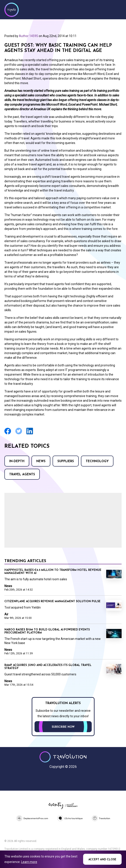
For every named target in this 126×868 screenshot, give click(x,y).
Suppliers (66, 461)
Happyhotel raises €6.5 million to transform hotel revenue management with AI (53, 572)
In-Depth (17, 461)
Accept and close (102, 860)
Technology (97, 461)
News (41, 461)
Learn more (29, 862)
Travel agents (22, 475)
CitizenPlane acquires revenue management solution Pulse (52, 602)
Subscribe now (63, 727)
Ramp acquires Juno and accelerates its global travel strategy (48, 667)
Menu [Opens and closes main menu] (117, 9)
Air (6, 614)
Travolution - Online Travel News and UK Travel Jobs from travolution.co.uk (63, 757)
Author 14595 (28, 36)
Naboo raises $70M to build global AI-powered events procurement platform (47, 631)
